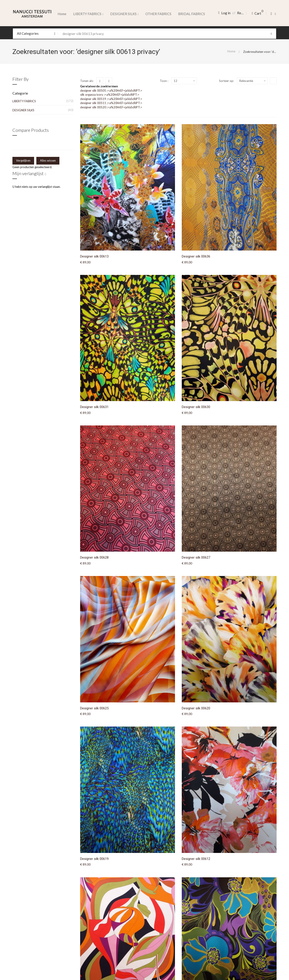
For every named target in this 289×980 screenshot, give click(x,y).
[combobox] (144, 34)
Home (62, 14)
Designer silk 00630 (196, 407)
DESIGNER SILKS (23, 110)
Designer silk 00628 (94, 557)
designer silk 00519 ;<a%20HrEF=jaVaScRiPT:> (111, 99)
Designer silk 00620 (196, 708)
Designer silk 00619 (94, 859)
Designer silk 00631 (94, 407)
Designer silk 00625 (94, 708)
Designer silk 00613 (94, 256)
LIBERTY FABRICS (24, 101)
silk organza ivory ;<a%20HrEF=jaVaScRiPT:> (110, 95)
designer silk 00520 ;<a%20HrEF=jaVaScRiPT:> (111, 107)
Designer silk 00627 (196, 557)
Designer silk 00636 (196, 256)
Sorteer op (226, 81)
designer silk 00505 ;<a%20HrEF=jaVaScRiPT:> (111, 91)
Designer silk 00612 (196, 859)
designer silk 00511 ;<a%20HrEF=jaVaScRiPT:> (111, 103)
